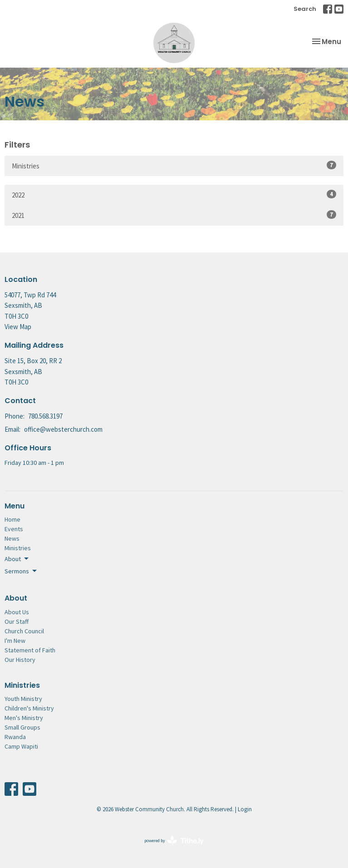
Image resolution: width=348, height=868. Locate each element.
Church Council (24, 631)
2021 (174, 215)
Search (305, 9)
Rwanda (15, 737)
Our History (20, 660)
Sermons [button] (21, 571)
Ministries (174, 165)
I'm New (15, 641)
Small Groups (22, 727)
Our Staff (17, 621)
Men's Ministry (24, 718)
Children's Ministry (29, 708)
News (12, 538)
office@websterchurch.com (63, 429)
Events (14, 529)
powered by (174, 841)
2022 (174, 195)
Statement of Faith (30, 650)
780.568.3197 (45, 416)
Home (12, 519)
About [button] (17, 559)
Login (245, 809)
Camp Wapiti (21, 746)
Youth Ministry (23, 699)
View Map (18, 327)
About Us (17, 612)
